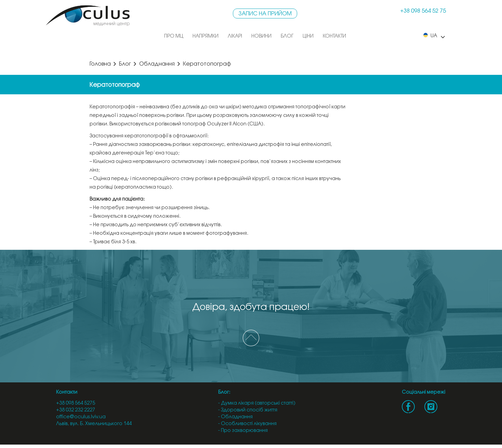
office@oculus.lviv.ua (81, 417)
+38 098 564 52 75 (423, 11)
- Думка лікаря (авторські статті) (257, 403)
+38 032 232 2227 (76, 410)
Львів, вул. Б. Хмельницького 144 (94, 424)
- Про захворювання (243, 431)
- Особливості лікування (247, 424)
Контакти (334, 36)
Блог (287, 36)
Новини (261, 36)
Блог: (224, 392)
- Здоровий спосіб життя (248, 410)
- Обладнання (235, 417)
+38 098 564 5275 (76, 403)
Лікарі (235, 36)
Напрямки (206, 36)
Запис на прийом (265, 14)
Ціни (308, 36)
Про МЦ (174, 36)
